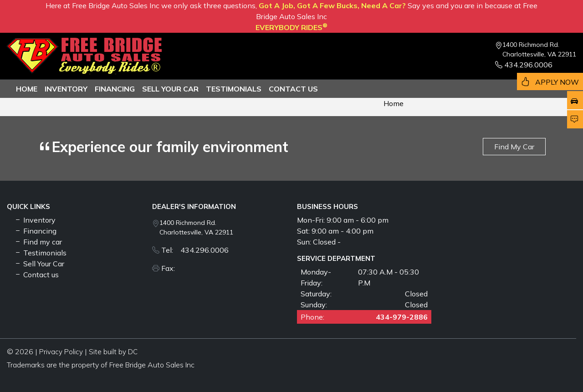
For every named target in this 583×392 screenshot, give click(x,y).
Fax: (171, 268)
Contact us (293, 89)
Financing (115, 89)
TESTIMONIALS (234, 89)
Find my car (38, 242)
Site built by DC (113, 352)
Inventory (66, 89)
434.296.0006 (524, 65)
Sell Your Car (170, 89)
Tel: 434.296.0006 (195, 250)
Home (27, 89)
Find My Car (514, 147)
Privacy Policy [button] (61, 352)
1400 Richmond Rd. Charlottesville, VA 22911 (539, 49)
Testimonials (40, 253)
